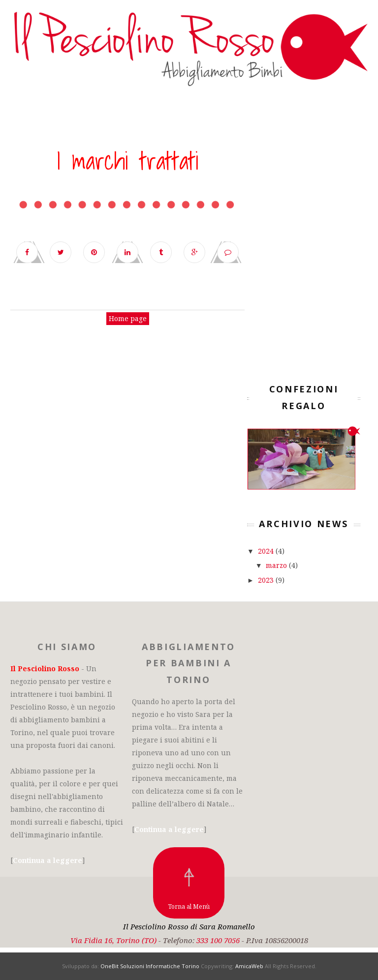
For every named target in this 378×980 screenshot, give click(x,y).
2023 (267, 580)
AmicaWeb (249, 966)
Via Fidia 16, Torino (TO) (113, 940)
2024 (267, 551)
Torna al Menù (189, 906)
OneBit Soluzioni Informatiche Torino (150, 966)
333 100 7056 (218, 940)
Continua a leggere (47, 860)
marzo (277, 565)
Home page (128, 318)
